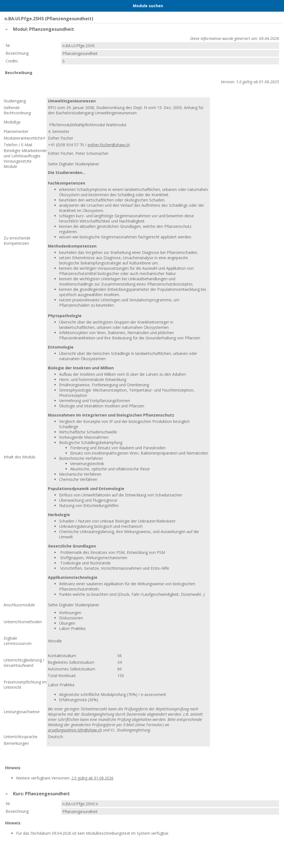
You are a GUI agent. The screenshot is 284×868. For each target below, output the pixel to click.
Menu (7, 6)
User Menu (277, 6)
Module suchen (148, 6)
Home (19, 6)
